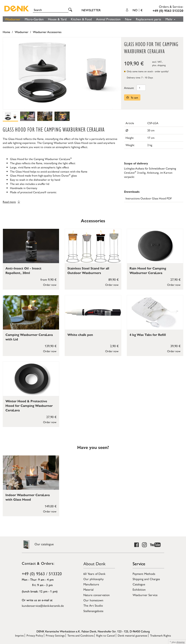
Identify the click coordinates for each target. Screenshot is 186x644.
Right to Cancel (106, 635)
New (128, 19)
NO (138, 10)
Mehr (170, 19)
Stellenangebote (93, 611)
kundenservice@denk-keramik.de (43, 606)
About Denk (94, 563)
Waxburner (13, 19)
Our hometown (93, 600)
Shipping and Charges (146, 579)
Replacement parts (148, 19)
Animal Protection (108, 19)
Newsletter (91, 10)
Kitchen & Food (81, 19)
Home (6, 32)
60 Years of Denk (94, 574)
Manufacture (91, 584)
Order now (50, 285)
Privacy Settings (55, 635)
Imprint (19, 635)
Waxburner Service (145, 595)
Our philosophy (93, 579)
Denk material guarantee (133, 635)
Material (88, 589)
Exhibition (139, 589)
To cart (132, 97)
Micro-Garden (34, 19)
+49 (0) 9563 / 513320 (42, 573)
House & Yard (57, 19)
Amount (129, 88)
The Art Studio (93, 605)
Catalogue (139, 584)
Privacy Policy (35, 635)
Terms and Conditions (80, 635)
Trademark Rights (160, 635)
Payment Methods (144, 574)
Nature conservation (97, 595)
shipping (162, 65)
